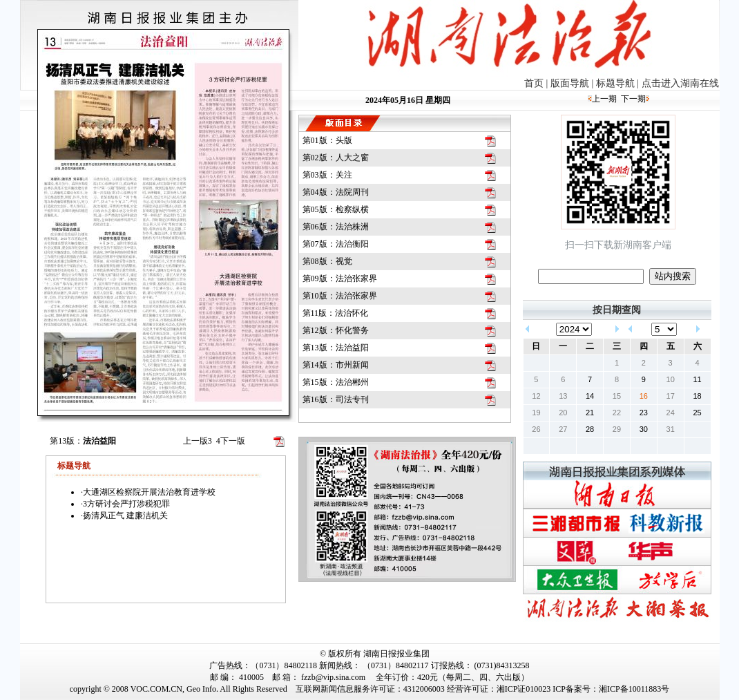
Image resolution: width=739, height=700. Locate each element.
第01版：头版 (327, 140)
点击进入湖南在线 (680, 83)
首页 (534, 83)
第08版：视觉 (327, 261)
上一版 (198, 441)
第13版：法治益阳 (336, 348)
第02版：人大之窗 (336, 158)
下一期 (633, 99)
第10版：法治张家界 (340, 296)
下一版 (231, 441)
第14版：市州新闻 (336, 365)
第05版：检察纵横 (336, 209)
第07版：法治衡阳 (336, 244)
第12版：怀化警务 (336, 330)
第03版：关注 (327, 175)
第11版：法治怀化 (336, 313)
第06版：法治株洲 (336, 227)
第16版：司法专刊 (336, 399)
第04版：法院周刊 (336, 192)
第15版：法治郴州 (336, 382)
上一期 (604, 99)
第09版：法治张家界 (340, 278)
